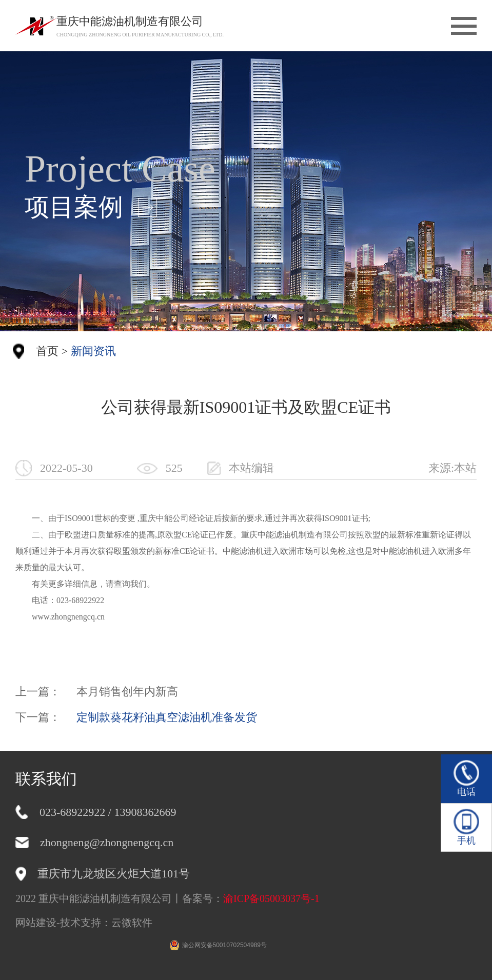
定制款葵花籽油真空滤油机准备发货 (167, 717)
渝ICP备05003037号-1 (271, 898)
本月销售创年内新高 (127, 692)
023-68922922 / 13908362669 (108, 812)
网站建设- (38, 923)
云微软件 (132, 923)
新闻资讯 (93, 351)
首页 (47, 351)
